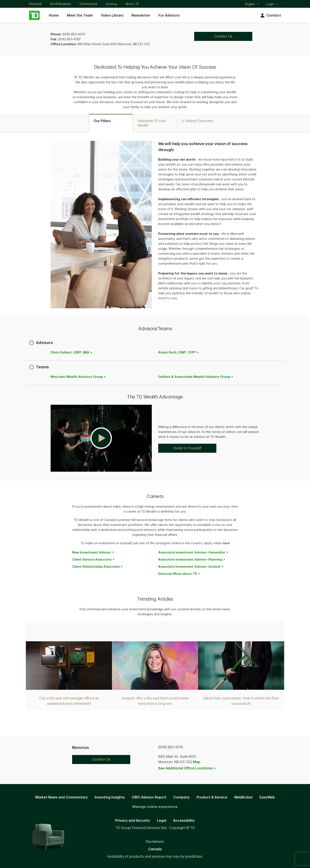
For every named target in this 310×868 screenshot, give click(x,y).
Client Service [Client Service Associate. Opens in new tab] (93, 560)
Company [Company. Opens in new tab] (181, 797)
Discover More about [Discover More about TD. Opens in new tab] (179, 574)
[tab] (111, 123)
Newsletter (141, 15)
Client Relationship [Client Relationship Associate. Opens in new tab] (98, 567)
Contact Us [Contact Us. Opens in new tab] (223, 36)
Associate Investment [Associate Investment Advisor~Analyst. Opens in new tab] (191, 567)
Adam (179, 353)
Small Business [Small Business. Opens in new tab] (60, 4)
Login (273, 4)
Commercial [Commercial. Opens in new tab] (88, 4)
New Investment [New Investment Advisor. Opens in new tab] (93, 553)
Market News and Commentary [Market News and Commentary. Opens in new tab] (62, 797)
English (252, 5)
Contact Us (101, 759)
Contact (270, 16)
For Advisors (169, 15)
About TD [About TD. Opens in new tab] (132, 4)
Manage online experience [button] (155, 807)
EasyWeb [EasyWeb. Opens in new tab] (267, 797)
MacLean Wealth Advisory (78, 377)
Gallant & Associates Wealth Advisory (196, 377)
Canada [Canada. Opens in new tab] (155, 849)
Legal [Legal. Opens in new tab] (162, 821)
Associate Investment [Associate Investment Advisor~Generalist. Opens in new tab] (193, 553)
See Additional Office (187, 768)
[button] (41, 343)
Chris (72, 353)
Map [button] (197, 762)
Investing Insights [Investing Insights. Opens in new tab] (110, 797)
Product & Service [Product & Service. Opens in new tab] (212, 797)
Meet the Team (80, 15)
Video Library (112, 15)
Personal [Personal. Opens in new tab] (35, 4)
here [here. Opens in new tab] (226, 543)
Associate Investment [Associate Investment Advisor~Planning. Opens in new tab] (192, 560)
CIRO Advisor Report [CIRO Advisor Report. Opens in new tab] (149, 797)
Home (54, 15)
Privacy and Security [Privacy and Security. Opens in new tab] (133, 821)
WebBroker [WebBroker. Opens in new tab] (243, 797)
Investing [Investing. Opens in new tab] (111, 4)
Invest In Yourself (187, 448)
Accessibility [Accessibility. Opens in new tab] (184, 821)
